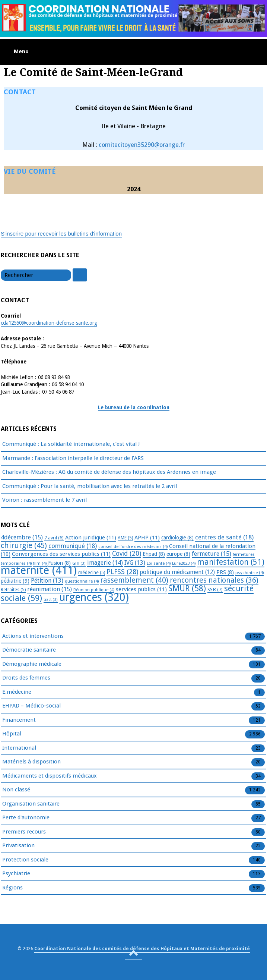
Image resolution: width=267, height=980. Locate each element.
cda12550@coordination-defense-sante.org (49, 323)
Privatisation (18, 846)
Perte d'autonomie (26, 818)
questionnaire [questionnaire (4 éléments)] (82, 581)
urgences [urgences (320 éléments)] (94, 597)
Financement (19, 720)
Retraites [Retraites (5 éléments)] (13, 590)
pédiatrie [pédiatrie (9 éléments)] (15, 581)
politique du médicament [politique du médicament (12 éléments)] (177, 572)
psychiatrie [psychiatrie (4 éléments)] (249, 573)
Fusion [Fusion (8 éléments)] (59, 563)
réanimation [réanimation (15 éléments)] (50, 589)
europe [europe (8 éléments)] (178, 554)
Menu (21, 51)
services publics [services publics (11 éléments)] (141, 589)
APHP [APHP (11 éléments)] (147, 538)
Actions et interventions (33, 636)
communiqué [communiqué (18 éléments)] (73, 546)
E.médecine (17, 692)
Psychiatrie (16, 874)
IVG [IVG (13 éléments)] (135, 563)
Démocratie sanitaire (29, 650)
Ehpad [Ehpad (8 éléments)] (154, 554)
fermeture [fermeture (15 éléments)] (212, 554)
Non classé (16, 790)
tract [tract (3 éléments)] (51, 600)
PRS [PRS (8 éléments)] (225, 572)
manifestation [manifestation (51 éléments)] (231, 562)
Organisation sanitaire (31, 804)
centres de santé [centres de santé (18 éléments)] (224, 537)
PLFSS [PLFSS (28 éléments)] (122, 572)
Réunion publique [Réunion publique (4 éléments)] (94, 590)
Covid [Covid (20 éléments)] (127, 554)
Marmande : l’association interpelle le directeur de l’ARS (73, 458)
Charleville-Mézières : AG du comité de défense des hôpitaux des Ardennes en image (109, 472)
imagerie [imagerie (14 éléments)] (105, 563)
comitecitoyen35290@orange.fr (142, 145)
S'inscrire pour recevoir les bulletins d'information (61, 234)
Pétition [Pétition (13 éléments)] (47, 581)
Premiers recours (24, 832)
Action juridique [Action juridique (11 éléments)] (91, 538)
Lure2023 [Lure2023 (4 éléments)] (184, 563)
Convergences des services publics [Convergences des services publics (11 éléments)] (61, 554)
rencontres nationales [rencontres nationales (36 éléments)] (214, 580)
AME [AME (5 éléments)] (125, 538)
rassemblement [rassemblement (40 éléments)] (134, 580)
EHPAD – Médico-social (31, 706)
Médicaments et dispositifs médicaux (50, 776)
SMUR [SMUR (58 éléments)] (187, 588)
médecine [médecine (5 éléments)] (92, 573)
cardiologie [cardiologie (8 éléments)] (177, 538)
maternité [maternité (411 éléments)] (39, 570)
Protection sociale (25, 860)
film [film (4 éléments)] (40, 563)
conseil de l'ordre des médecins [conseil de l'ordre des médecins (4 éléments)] (133, 546)
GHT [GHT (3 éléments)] (79, 563)
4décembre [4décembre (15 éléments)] (22, 537)
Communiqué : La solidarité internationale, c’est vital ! (71, 444)
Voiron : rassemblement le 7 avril (44, 500)
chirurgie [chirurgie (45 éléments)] (24, 545)
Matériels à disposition (31, 762)
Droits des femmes (26, 678)
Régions (12, 888)
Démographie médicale (32, 664)
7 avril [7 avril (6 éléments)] (54, 538)
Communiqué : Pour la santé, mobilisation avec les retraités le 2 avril (90, 486)
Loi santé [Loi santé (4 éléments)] (159, 563)
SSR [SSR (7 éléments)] (215, 589)
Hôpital (12, 734)
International (19, 748)
